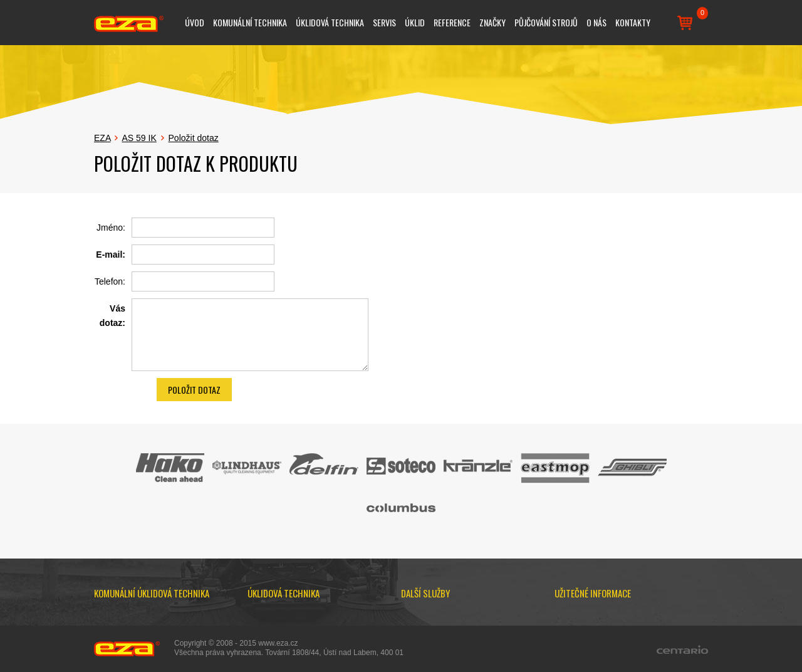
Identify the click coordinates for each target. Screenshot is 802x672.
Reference (452, 22)
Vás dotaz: (112, 315)
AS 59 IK (139, 138)
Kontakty (633, 22)
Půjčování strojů (546, 22)
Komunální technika (250, 22)
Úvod (195, 22)
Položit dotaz (194, 138)
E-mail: (111, 255)
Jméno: (111, 228)
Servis (384, 22)
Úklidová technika (330, 22)
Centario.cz (682, 649)
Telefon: (110, 281)
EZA (102, 138)
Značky (492, 22)
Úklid (415, 22)
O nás (596, 22)
